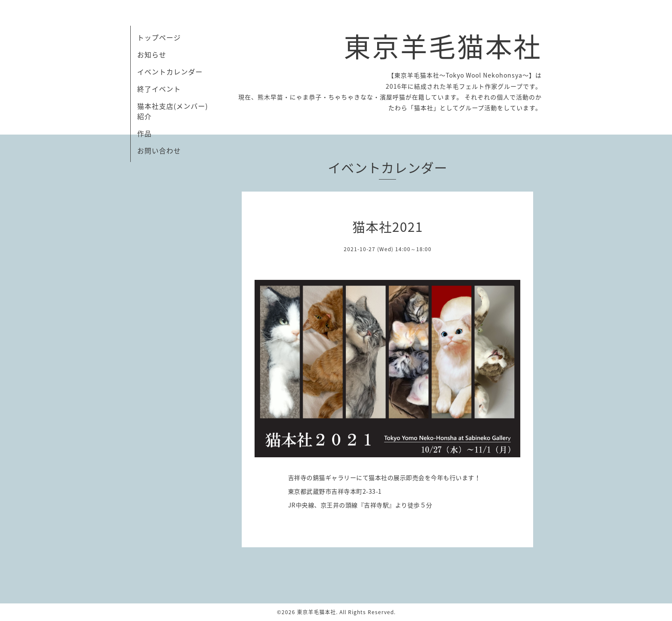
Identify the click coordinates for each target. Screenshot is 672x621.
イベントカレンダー (170, 72)
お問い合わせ (159, 150)
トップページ (159, 37)
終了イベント (159, 89)
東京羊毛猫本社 (443, 46)
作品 (144, 133)
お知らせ (152, 54)
